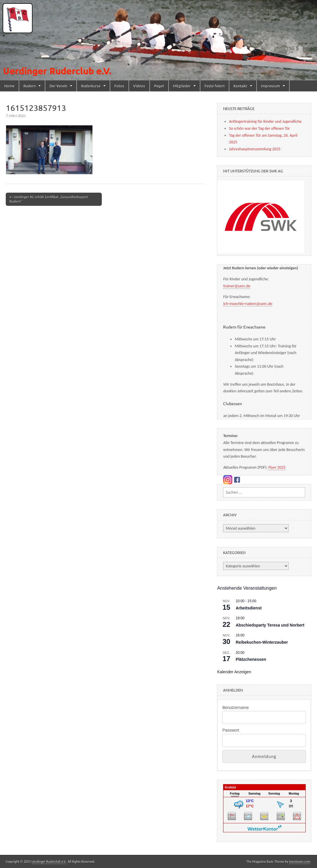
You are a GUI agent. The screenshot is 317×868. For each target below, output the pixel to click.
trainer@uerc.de (237, 286)
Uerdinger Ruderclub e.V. (49, 862)
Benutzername (235, 708)
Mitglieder (182, 86)
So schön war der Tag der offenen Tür (259, 128)
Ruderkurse (91, 86)
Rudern (30, 86)
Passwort (231, 730)
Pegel (159, 86)
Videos (139, 86)
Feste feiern (215, 86)
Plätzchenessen (251, 659)
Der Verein (58, 86)
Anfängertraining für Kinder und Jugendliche (265, 121)
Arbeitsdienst (248, 608)
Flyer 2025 (277, 467)
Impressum (270, 86)
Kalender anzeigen (234, 672)
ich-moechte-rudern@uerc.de (248, 304)
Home (9, 86)
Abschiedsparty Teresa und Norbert (270, 625)
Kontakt (240, 86)
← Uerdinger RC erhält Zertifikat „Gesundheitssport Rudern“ (49, 199)
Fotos (119, 86)
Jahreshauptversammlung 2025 (255, 149)
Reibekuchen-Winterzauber (262, 642)
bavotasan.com (300, 862)
